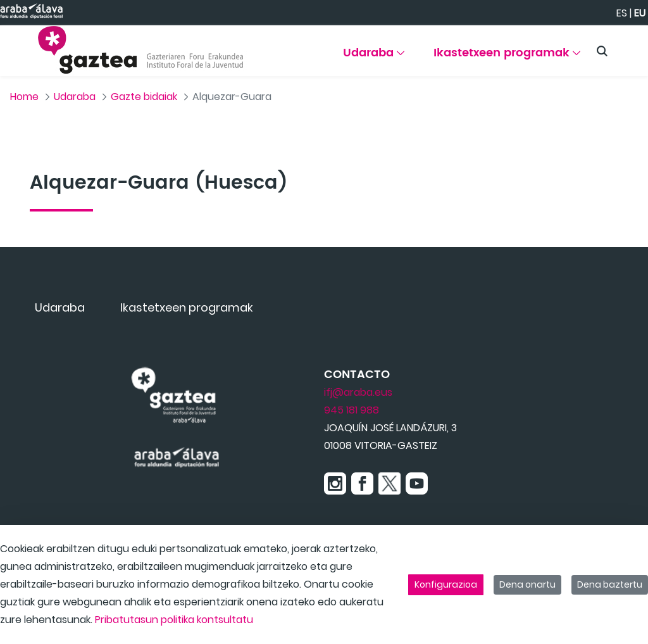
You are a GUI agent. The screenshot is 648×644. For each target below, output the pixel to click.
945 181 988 (352, 410)
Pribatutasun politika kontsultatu (174, 620)
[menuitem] (374, 57)
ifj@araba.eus (358, 392)
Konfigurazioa (446, 584)
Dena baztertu (610, 584)
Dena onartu (527, 584)
